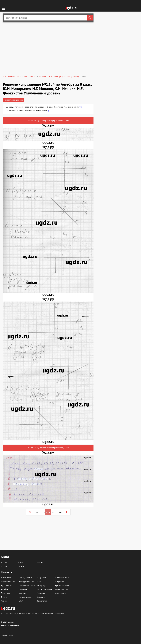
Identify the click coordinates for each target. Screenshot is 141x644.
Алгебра (4, 589)
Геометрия (5, 593)
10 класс (22, 566)
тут (81, 107)
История (23, 593)
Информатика (25, 597)
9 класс (21, 562)
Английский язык (8, 582)
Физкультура (61, 593)
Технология (42, 601)
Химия (4, 601)
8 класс (4, 566)
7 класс (4, 562)
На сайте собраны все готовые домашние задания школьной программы (32, 613)
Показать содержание (13, 100)
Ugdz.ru (11, 622)
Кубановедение (62, 585)
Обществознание (44, 589)
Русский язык (7, 585)
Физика (4, 597)
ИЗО (39, 582)
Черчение (41, 593)
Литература (42, 585)
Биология (23, 589)
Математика (6, 578)
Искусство (59, 582)
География (41, 578)
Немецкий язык (26, 578)
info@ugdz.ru (7, 636)
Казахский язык (62, 589)
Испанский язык (62, 578)
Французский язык (27, 585)
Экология (41, 597)
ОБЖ (21, 601)
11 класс (39, 562)
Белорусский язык (27, 582)
